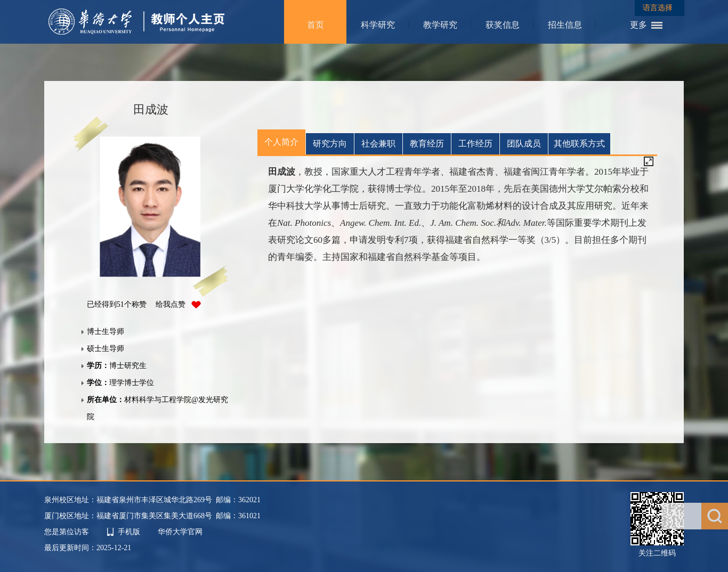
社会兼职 (378, 144)
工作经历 (475, 144)
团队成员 (524, 144)
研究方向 (330, 144)
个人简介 (281, 142)
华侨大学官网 (180, 532)
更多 (638, 25)
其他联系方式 (579, 144)
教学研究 (440, 25)
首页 (316, 25)
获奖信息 (503, 25)
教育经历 (427, 144)
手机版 (129, 532)
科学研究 (378, 25)
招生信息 (565, 25)
